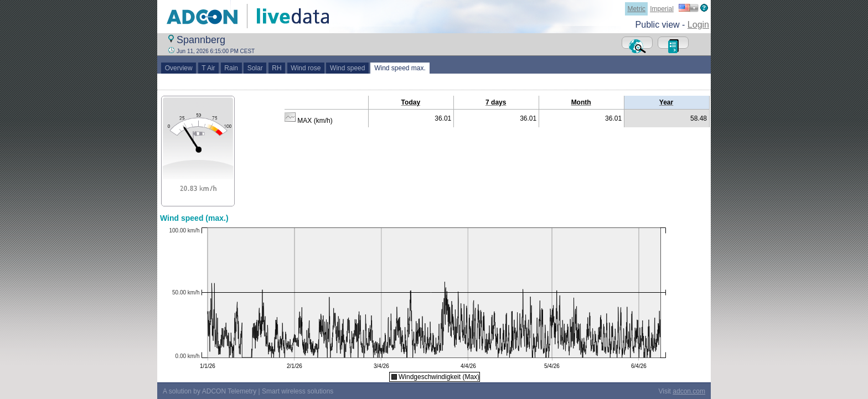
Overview (179, 68)
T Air (209, 68)
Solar (255, 68)
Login (698, 25)
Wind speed (347, 68)
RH (277, 68)
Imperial (662, 9)
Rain (231, 68)
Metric (636, 9)
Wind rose (306, 68)
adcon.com (689, 391)
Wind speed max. (400, 68)
